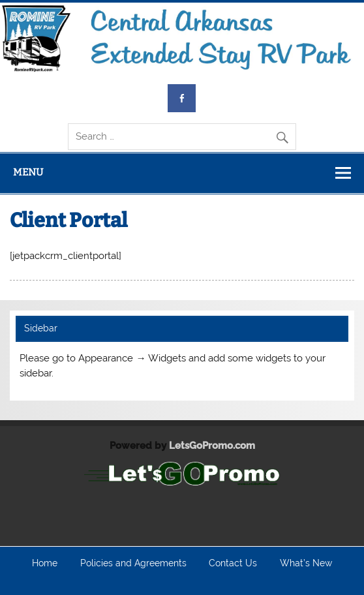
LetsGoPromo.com (212, 446)
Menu (28, 172)
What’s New (306, 564)
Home (45, 564)
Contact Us (233, 564)
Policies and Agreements (133, 564)
